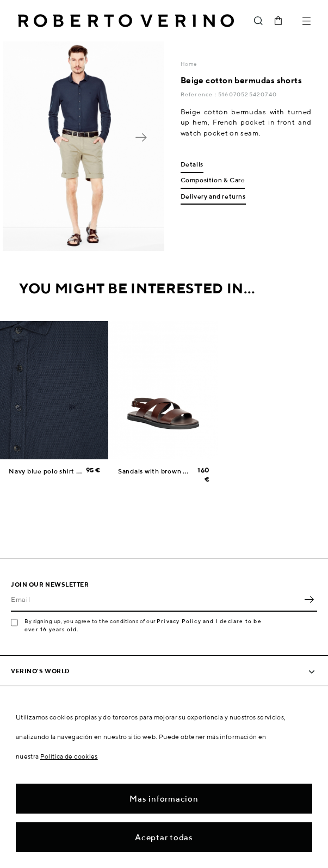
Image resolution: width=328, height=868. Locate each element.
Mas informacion (164, 799)
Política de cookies (69, 756)
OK (309, 600)
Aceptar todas (164, 837)
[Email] (156, 600)
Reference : (199, 94)
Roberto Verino (126, 21)
